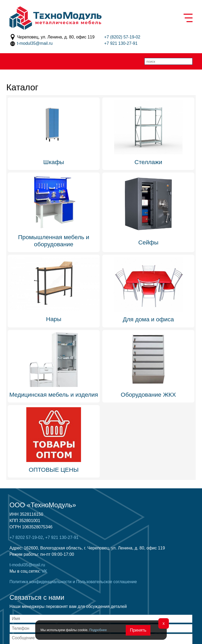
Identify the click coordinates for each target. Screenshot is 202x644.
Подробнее (98, 630)
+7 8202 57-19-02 (26, 537)
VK (44, 571)
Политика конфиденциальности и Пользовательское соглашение (73, 582)
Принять (138, 630)
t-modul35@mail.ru (35, 43)
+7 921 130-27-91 (121, 43)
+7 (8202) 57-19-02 (122, 37)
